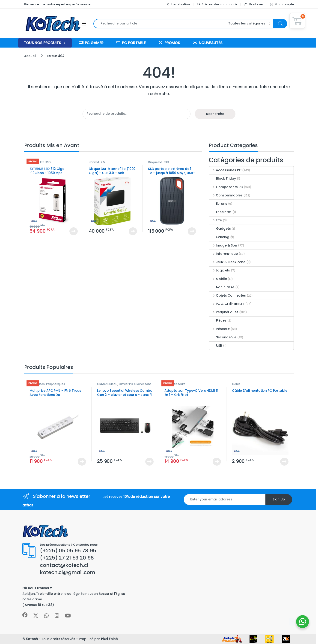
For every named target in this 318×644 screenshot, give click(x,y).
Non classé (222, 287)
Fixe (215, 220)
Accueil (30, 56)
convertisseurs (175, 384)
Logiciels (220, 270)
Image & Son (223, 245)
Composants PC (226, 187)
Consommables (226, 195)
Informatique (223, 254)
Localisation (178, 4)
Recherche (215, 114)
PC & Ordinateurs (227, 304)
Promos (172, 43)
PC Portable (134, 43)
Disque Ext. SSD (40, 162)
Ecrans (218, 204)
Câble (236, 384)
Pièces (218, 320)
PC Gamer (94, 43)
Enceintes (220, 212)
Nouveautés (211, 43)
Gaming (219, 237)
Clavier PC (126, 384)
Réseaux (220, 329)
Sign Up (279, 499)
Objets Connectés (228, 295)
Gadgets (220, 229)
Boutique (253, 4)
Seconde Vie (223, 337)
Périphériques (224, 312)
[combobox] (160, 24)
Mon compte (282, 4)
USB (216, 346)
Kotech (32, 639)
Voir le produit (74, 231)
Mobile (218, 279)
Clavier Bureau (107, 384)
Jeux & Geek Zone (227, 262)
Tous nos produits (45, 43)
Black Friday (223, 178)
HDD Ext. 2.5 (97, 162)
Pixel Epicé (109, 639)
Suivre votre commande (217, 4)
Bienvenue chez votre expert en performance (57, 4)
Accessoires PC (225, 170)
